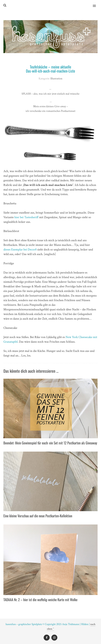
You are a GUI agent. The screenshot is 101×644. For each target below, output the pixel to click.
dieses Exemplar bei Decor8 (20, 250)
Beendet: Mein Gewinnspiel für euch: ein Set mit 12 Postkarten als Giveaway (50, 443)
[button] (96, 4)
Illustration (56, 79)
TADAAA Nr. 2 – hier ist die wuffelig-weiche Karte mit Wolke (40, 600)
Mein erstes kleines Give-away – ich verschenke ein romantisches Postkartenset (51, 109)
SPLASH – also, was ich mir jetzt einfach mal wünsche (50, 94)
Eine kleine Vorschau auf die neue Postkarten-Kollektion (38, 516)
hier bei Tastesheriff (26, 217)
